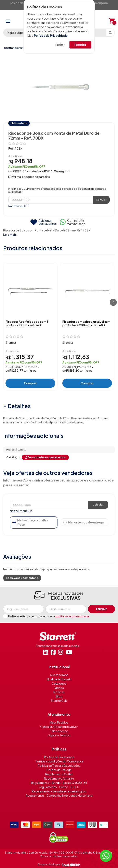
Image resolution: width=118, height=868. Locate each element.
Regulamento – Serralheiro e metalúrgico (59, 791)
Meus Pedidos (59, 722)
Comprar (30, 383)
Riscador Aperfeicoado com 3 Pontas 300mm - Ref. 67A (27, 323)
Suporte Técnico (59, 735)
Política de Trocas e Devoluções (59, 766)
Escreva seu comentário (22, 578)
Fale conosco (59, 731)
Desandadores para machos (45, 457)
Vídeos (59, 688)
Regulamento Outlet (59, 774)
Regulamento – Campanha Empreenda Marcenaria (59, 795)
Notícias (59, 692)
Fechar (60, 45)
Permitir (80, 45)
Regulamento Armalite (59, 778)
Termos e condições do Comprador (59, 761)
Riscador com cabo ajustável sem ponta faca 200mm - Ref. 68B (86, 323)
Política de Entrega (59, 770)
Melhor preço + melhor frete (31, 522)
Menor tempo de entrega (84, 522)
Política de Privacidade (51, 35)
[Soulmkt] (71, 865)
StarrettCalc (59, 701)
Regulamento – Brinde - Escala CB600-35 (59, 783)
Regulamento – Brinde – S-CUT (59, 787)
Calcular (101, 199)
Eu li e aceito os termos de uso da (49, 616)
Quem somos (59, 675)
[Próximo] (113, 302)
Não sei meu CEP (19, 206)
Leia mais (10, 235)
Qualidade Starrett (59, 679)
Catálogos (59, 683)
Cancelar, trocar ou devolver (59, 727)
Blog (59, 696)
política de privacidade (72, 616)
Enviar (101, 609)
